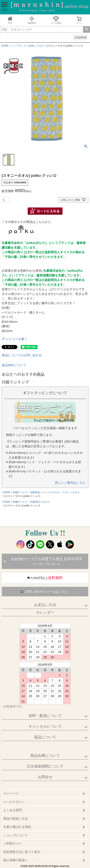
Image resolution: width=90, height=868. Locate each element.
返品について (45, 737)
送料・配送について (45, 716)
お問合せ (45, 777)
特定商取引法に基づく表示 (22, 852)
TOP (10, 20)
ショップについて (16, 835)
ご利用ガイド (13, 843)
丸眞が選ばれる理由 (17, 827)
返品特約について (14, 365)
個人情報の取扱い (16, 860)
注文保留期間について (45, 766)
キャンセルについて (45, 726)
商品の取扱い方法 (16, 818)
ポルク (46, 502)
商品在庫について (45, 756)
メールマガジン (14, 802)
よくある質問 (13, 810)
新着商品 (32, 20)
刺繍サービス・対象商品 (26, 492)
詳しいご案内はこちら (70, 483)
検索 (86, 29)
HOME (5, 46)
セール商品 (56, 20)
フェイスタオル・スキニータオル (61, 492)
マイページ (11, 793)
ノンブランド (19, 46)
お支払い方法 (45, 605)
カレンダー (45, 612)
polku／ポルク (37, 46)
